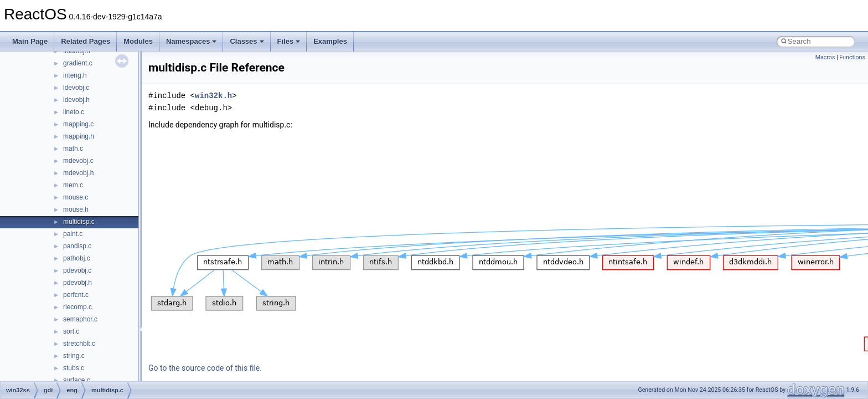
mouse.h (76, 209)
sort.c (71, 331)
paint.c (73, 234)
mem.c (73, 185)
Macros (825, 57)
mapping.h (79, 136)
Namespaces (192, 41)
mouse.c (76, 197)
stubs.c (74, 368)
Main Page (30, 41)
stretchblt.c (79, 344)
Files (289, 41)
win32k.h (213, 96)
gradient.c (78, 63)
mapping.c (78, 124)
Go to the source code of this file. (205, 368)
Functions (852, 57)
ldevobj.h (76, 100)
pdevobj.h (77, 283)
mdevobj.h (78, 173)
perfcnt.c (76, 295)
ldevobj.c (76, 88)
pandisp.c (77, 246)
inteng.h (75, 75)
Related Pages (86, 41)
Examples (330, 41)
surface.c (77, 380)
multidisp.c (79, 222)
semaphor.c (80, 319)
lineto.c (74, 112)
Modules (138, 41)
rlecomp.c (77, 307)
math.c (73, 149)
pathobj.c (77, 258)
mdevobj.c (78, 161)
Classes (247, 41)
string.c (74, 356)
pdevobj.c (77, 270)
